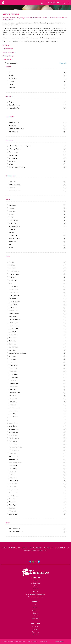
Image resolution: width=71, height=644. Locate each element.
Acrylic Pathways (8, 49)
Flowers (12, 232)
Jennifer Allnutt (14, 384)
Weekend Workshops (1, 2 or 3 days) (20, 146)
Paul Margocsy (14, 459)
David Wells (13, 332)
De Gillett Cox (13, 335)
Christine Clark (14, 311)
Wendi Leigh (13, 511)
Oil (10, 72)
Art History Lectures (15, 191)
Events (36, 629)
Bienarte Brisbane (14, 529)
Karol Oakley (13, 402)
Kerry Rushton (13, 417)
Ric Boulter (13, 472)
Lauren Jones (13, 423)
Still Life (12, 245)
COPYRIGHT (49, 548)
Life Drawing (13, 158)
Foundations (13, 126)
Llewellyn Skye (14, 429)
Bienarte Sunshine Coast (16, 532)
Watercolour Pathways (9, 52)
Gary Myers (13, 350)
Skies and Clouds (14, 239)
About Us (35, 635)
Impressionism (14, 220)
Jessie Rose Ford (14, 393)
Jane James (13, 380)
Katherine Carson (14, 408)
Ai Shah (11, 262)
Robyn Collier (13, 481)
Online (11, 164)
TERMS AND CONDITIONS (18, 548)
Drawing (12, 82)
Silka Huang (13, 508)
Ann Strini (12, 283)
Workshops (36, 627)
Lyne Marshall (13, 435)
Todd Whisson (14, 496)
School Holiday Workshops (18, 167)
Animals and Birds (15, 226)
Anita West (12, 277)
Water (11, 248)
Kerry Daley (13, 414)
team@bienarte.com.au (35, 597)
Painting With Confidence (17, 129)
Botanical (12, 229)
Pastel (11, 85)
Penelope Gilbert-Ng (15, 462)
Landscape (13, 205)
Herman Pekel (13, 365)
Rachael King (13, 469)
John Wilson (13, 399)
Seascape (12, 211)
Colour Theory (14, 223)
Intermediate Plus (14, 108)
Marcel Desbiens (14, 438)
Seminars (12, 188)
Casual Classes (14, 155)
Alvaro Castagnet (14, 271)
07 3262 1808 (52, 3)
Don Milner (13, 344)
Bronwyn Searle (14, 295)
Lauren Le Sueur (14, 420)
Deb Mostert (13, 338)
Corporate (12, 161)
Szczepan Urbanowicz (16, 493)
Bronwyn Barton (14, 292)
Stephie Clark (13, 490)
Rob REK (12, 475)
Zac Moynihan (13, 514)
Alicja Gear (12, 268)
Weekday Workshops (16, 149)
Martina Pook (13, 444)
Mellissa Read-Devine (16, 447)
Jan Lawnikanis (14, 377)
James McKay (13, 374)
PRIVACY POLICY (36, 548)
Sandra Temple (14, 484)
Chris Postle (13, 308)
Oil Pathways (7, 45)
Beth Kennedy (13, 286)
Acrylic (11, 75)
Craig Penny (13, 317)
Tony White (13, 499)
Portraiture (12, 208)
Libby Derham (13, 426)
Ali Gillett (12, 265)
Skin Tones (12, 242)
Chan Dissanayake (15, 302)
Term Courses (13, 152)
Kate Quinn (12, 405)
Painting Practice (14, 123)
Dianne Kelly (13, 341)
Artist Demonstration (15, 185)
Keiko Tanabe (13, 411)
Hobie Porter (13, 368)
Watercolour (13, 79)
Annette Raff (13, 280)
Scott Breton (13, 487)
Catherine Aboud (14, 298)
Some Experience (15, 105)
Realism (12, 217)
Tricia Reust (13, 502)
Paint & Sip (12, 182)
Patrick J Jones (14, 456)
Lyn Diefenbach (14, 432)
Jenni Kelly (13, 390)
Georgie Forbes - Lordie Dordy (19, 353)
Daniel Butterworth (15, 320)
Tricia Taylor (13, 505)
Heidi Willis (13, 359)
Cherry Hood (13, 305)
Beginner (12, 102)
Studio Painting (14, 132)
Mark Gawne (13, 441)
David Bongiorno (14, 323)
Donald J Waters (14, 347)
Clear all (63, 63)
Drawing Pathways (8, 56)
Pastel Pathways (7, 59)
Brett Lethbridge (14, 289)
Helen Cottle (13, 362)
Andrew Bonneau (14, 274)
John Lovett (13, 396)
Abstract (12, 214)
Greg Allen (12, 356)
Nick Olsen (12, 453)
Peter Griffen (13, 466)
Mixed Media (13, 88)
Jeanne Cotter (13, 387)
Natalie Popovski (14, 450)
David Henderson (14, 326)
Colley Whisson (14, 314)
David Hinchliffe (14, 329)
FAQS (4, 548)
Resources (36, 632)
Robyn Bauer (13, 478)
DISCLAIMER (60, 548)
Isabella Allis (13, 371)
